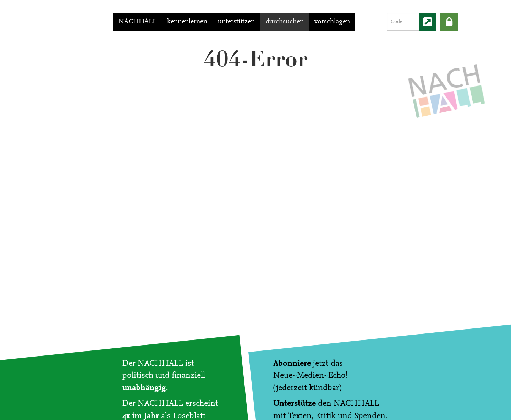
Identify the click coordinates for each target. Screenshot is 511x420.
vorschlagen (332, 22)
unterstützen (236, 22)
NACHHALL (138, 22)
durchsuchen (285, 22)
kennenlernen (187, 22)
